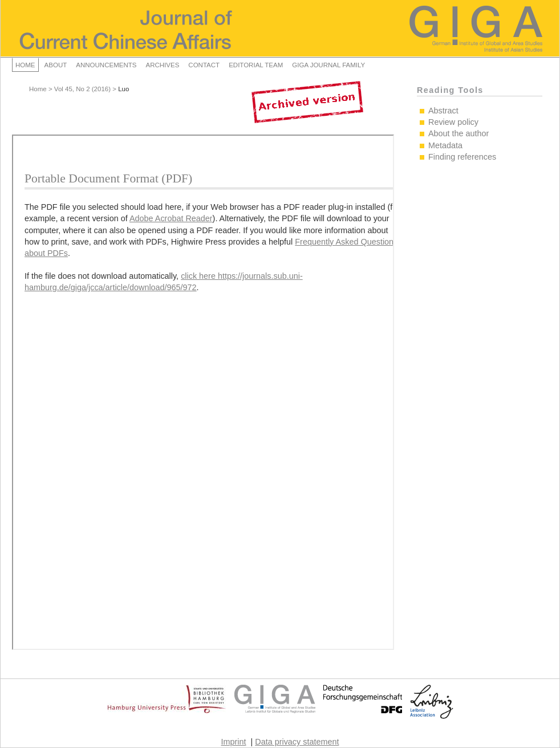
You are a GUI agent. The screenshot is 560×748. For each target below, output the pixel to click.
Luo (123, 89)
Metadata (445, 145)
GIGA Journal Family (328, 65)
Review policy (453, 122)
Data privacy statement (297, 742)
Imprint (234, 742)
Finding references (462, 157)
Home (25, 65)
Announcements (106, 65)
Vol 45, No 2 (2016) (82, 89)
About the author (458, 133)
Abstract (443, 111)
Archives (162, 65)
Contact (204, 65)
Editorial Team (256, 65)
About (56, 65)
